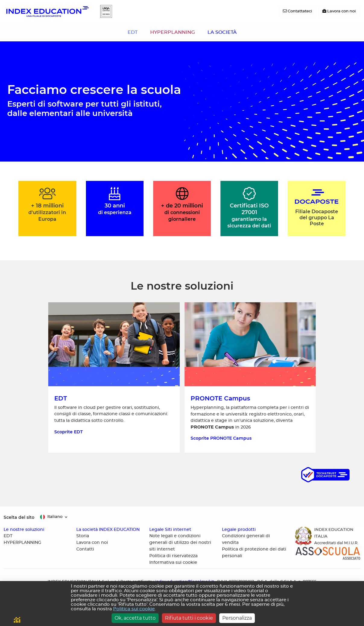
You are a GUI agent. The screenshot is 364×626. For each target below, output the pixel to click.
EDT (133, 32)
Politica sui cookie (134, 609)
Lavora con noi (92, 543)
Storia (83, 536)
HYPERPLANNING (173, 32)
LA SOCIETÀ (222, 32)
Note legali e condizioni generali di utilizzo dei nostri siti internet (180, 543)
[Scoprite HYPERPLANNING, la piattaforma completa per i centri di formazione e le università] (250, 377)
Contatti (85, 549)
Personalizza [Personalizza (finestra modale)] (237, 618)
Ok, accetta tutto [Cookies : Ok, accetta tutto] (135, 618)
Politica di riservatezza (173, 556)
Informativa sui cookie (173, 563)
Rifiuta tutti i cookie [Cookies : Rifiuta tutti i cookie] (189, 618)
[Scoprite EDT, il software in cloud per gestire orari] (114, 377)
